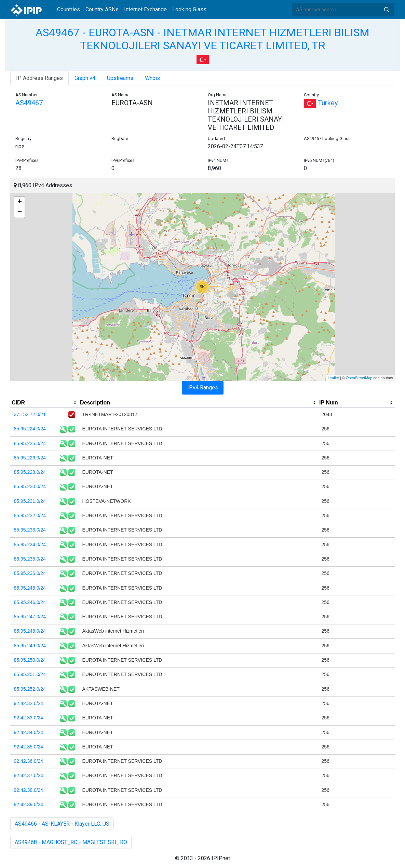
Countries (69, 9)
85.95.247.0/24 (30, 617)
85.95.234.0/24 (30, 545)
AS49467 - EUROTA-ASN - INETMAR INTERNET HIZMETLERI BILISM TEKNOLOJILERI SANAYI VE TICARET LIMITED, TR (202, 39)
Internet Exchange (145, 9)
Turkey (321, 103)
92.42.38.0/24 (29, 790)
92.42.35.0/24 (29, 747)
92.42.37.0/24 (29, 775)
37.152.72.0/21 (30, 414)
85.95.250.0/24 (30, 660)
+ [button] (20, 202)
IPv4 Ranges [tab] (203, 388)
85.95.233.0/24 (30, 530)
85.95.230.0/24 (30, 486)
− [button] (20, 212)
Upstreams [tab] (120, 78)
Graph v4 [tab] (85, 78)
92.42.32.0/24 (29, 703)
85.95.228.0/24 (30, 472)
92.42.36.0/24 (29, 761)
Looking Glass (189, 9)
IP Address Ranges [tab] (39, 78)
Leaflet (333, 378)
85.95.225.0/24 (30, 443)
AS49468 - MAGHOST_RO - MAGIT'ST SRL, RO (71, 842)
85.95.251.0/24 (30, 674)
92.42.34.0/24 (29, 732)
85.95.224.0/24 (30, 429)
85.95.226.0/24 (30, 458)
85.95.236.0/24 (30, 573)
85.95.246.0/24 (30, 602)
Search (387, 10)
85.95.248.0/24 (30, 631)
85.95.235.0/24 (30, 559)
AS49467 (29, 103)
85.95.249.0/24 (30, 646)
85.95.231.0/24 (30, 501)
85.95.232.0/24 (30, 515)
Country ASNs (102, 9)
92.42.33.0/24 (29, 718)
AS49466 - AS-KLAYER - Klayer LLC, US (62, 824)
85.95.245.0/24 (30, 588)
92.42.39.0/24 (29, 804)
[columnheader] (44, 403)
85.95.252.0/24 (30, 689)
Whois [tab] (152, 78)
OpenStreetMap (359, 378)
